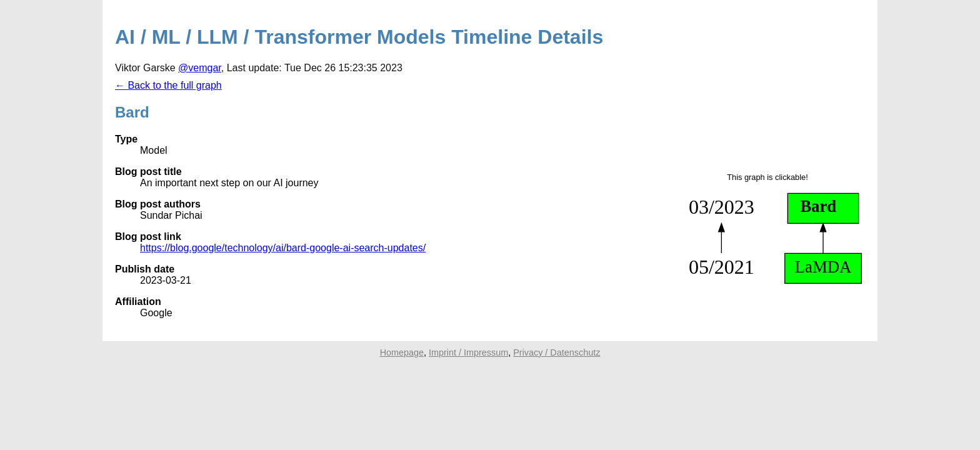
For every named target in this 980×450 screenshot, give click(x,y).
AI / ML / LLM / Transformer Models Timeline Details (359, 37)
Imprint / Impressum (468, 352)
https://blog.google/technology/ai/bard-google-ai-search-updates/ (283, 248)
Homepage (402, 352)
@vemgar (200, 68)
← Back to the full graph (168, 85)
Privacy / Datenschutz (557, 352)
